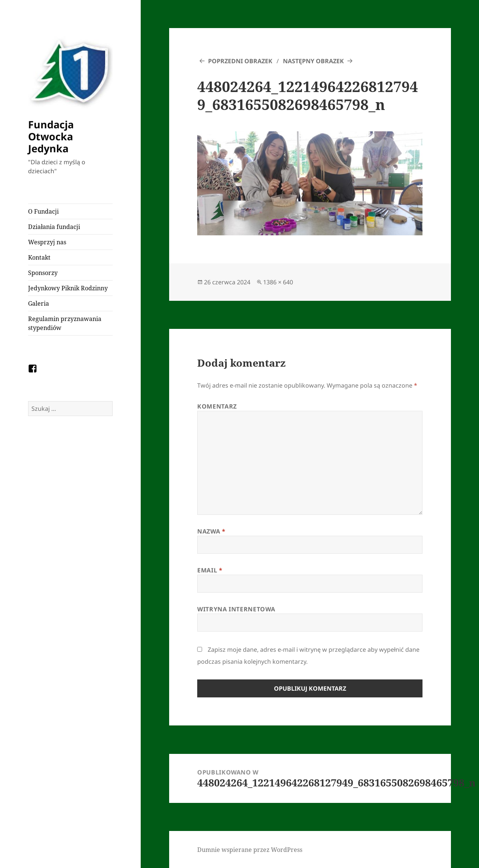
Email (210, 570)
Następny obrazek (313, 61)
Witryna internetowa (236, 609)
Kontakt (39, 257)
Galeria (39, 303)
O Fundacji (43, 211)
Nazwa (211, 531)
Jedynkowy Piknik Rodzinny (68, 288)
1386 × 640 (278, 282)
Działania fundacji (54, 227)
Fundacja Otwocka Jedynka (51, 136)
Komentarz (217, 406)
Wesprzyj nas (47, 242)
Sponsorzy (43, 273)
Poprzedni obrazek (240, 61)
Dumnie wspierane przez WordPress (250, 850)
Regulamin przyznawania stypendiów (65, 323)
